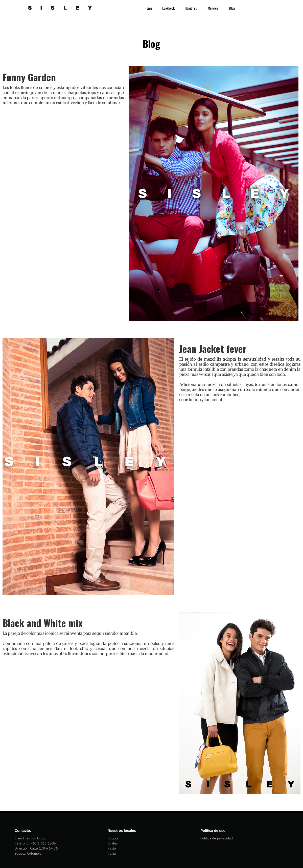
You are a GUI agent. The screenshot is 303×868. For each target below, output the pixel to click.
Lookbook (168, 8)
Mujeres (213, 8)
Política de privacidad (217, 838)
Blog (232, 8)
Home (148, 8)
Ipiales (113, 843)
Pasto (112, 848)
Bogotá (113, 838)
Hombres (191, 8)
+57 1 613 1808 (43, 843)
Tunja (112, 853)
